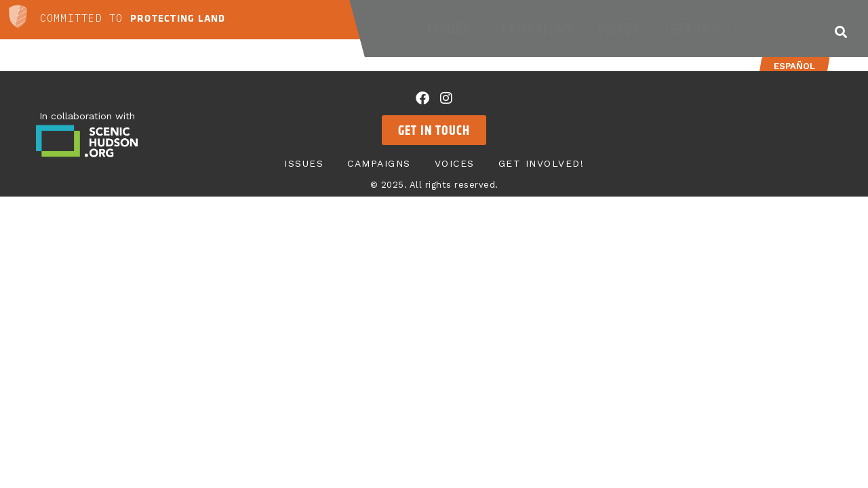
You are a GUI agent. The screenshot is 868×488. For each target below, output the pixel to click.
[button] (841, 32)
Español (794, 66)
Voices (622, 28)
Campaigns (537, 28)
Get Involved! (719, 28)
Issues (452, 28)
